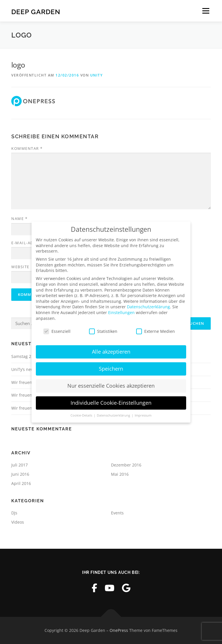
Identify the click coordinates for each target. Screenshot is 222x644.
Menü (206, 11)
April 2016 (21, 483)
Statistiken (103, 331)
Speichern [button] (111, 368)
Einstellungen (121, 312)
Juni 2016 (20, 474)
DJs (14, 513)
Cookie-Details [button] (82, 415)
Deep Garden (36, 11)
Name (19, 219)
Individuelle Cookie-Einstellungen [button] (111, 402)
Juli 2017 (20, 465)
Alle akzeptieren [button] (111, 351)
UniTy (97, 75)
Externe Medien (156, 331)
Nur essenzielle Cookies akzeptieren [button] (111, 385)
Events (117, 513)
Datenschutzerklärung (148, 306)
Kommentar (27, 148)
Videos (18, 522)
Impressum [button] (143, 415)
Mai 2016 (120, 474)
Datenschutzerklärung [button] (114, 415)
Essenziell (57, 331)
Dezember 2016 (126, 465)
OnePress (119, 630)
